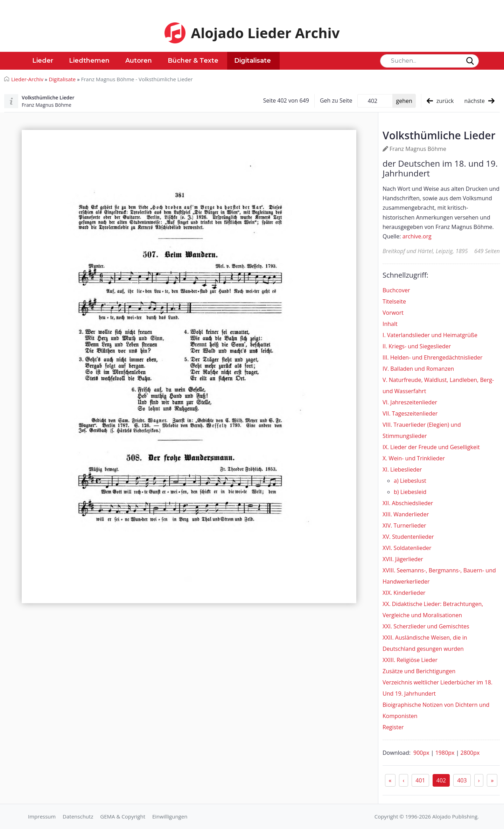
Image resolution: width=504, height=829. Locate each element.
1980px (446, 753)
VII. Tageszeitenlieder (410, 413)
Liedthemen (89, 61)
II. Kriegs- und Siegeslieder (417, 346)
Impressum (42, 816)
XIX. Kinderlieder (404, 593)
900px (422, 753)
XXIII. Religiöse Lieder (410, 660)
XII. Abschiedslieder (408, 503)
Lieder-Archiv (27, 79)
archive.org (417, 236)
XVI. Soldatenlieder (407, 548)
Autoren (139, 61)
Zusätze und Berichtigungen (419, 671)
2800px (470, 753)
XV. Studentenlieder (408, 537)
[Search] (429, 61)
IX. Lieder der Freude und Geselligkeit (431, 447)
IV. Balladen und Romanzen (418, 369)
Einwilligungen (170, 816)
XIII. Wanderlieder (406, 514)
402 (441, 780)
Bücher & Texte (193, 61)
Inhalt (390, 324)
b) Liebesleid (410, 492)
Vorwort (393, 313)
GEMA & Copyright (123, 816)
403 (462, 780)
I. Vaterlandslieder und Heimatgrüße (430, 335)
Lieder (43, 61)
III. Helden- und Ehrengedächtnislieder (432, 357)
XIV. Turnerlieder (404, 525)
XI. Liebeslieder (402, 469)
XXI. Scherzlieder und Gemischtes (426, 626)
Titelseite (394, 301)
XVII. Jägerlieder (403, 559)
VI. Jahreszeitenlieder (410, 402)
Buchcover (396, 290)
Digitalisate (253, 61)
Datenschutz (78, 816)
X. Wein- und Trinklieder (414, 458)
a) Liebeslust (410, 481)
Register (393, 727)
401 (420, 780)
